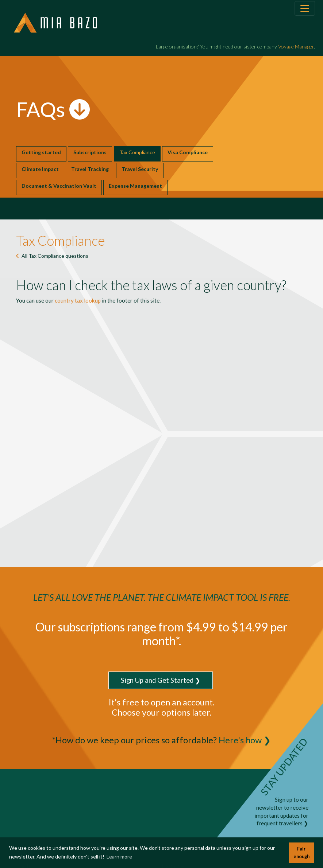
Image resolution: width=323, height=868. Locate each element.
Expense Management (135, 186)
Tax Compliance (137, 152)
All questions (55, 256)
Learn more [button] (119, 857)
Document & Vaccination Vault (59, 186)
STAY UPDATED (284, 766)
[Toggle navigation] (305, 8)
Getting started (41, 152)
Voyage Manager (296, 46)
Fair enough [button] (301, 853)
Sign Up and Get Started (157, 680)
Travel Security (140, 169)
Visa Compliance (188, 152)
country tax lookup (78, 300)
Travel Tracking (90, 169)
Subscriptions (90, 152)
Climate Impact (40, 169)
